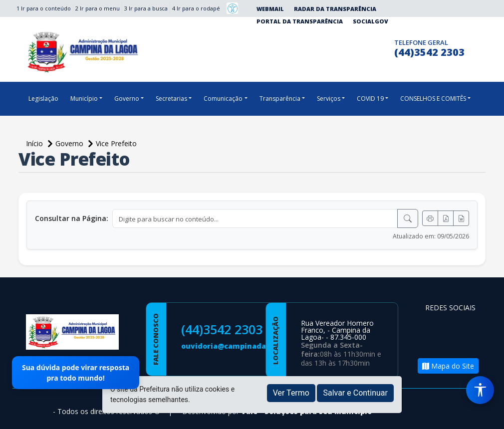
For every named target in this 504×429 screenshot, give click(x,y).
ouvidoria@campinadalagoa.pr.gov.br (252, 346)
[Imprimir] (430, 218)
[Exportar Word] (461, 218)
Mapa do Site (448, 366)
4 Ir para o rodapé (196, 8)
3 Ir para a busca (146, 8)
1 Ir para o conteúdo (44, 8)
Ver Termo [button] (291, 393)
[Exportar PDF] (446, 218)
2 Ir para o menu (98, 8)
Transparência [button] (280, 99)
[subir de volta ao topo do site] (487, 415)
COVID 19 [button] (370, 99)
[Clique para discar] (383, 47)
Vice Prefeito (116, 143)
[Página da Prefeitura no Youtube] (435, 342)
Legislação (43, 99)
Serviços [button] (329, 99)
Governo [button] (127, 99)
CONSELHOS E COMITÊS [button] (433, 99)
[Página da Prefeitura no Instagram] (364, 47)
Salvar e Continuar (355, 393)
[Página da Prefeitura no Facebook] (345, 47)
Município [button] (84, 99)
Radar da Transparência (335, 9)
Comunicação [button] (223, 99)
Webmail (270, 9)
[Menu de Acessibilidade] (480, 390)
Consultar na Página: (72, 218)
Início (35, 143)
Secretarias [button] (171, 99)
